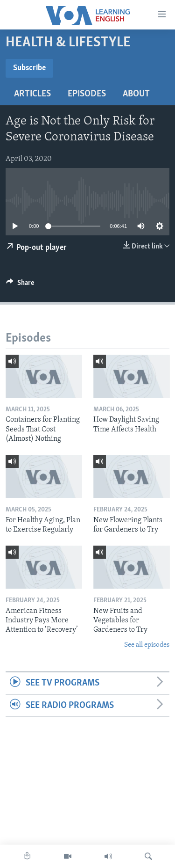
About (136, 94)
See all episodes (147, 645)
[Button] (20, 285)
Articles (32, 94)
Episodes (87, 94)
